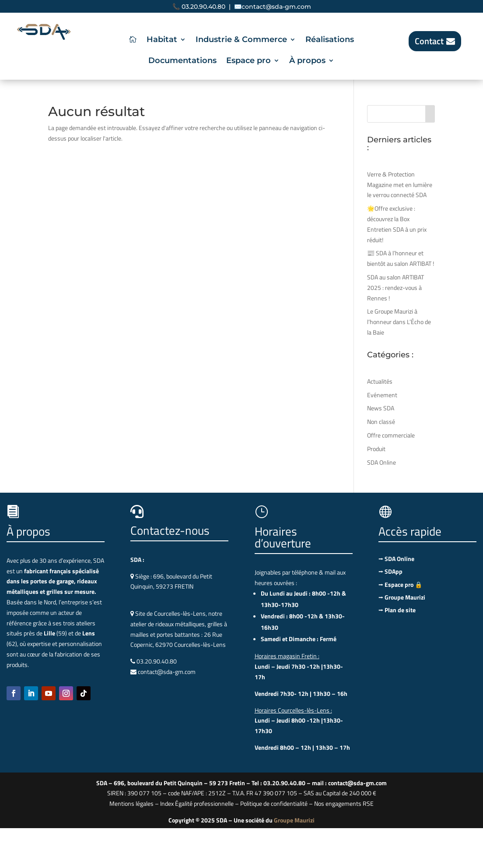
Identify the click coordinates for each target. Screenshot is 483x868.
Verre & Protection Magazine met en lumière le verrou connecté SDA (400, 185)
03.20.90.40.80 (203, 7)
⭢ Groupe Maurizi (402, 597)
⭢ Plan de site (397, 610)
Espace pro (248, 61)
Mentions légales (131, 803)
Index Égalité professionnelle (197, 803)
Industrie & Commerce (241, 40)
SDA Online (381, 462)
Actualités (380, 381)
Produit (376, 449)
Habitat (162, 40)
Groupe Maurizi (294, 820)
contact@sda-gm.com (276, 7)
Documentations (182, 61)
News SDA (381, 408)
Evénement (382, 395)
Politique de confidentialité (274, 803)
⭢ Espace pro (400, 584)
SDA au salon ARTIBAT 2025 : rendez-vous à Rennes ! (395, 288)
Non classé (381, 422)
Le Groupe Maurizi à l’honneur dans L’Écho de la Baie (399, 322)
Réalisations (330, 40)
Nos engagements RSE (344, 803)
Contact (429, 41)
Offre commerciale (391, 435)
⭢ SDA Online (396, 559)
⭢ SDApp (390, 571)
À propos (307, 61)
